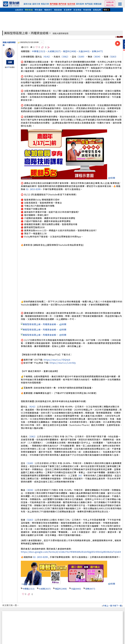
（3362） (65, 57)
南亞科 (66, 51)
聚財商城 (29, 10)
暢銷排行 (48, 10)
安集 (94, 51)
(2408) (73, 51)
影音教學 (68, 10)
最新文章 (36, 4)
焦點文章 (45, 4)
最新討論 (27, 4)
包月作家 (71, 4)
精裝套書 (58, 10)
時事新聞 (87, 10)
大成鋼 (51, 51)
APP (8, 67)
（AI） (80, 466)
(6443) (86, 51)
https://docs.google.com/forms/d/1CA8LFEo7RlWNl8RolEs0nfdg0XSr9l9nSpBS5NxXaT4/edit (71, 543)
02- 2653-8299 (33, 189)
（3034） (97, 57)
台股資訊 (19, 10)
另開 (112, 178)
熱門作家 (62, 4)
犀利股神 (80, 4)
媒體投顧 (98, 4)
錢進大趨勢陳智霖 (61, 33)
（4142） (47, 57)
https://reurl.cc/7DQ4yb (57, 350)
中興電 (35, 51)
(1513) (42, 51)
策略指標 (97, 10)
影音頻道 (77, 10)
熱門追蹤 (89, 4)
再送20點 (110, 5)
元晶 (81, 51)
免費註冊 (110, 2)
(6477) (100, 51)
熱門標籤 (54, 4)
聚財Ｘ (106, 10)
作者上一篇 (107, 596)
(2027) (57, 51)
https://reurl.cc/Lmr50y (63, 353)
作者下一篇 (118, 596)
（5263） (113, 57)
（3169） (81, 57)
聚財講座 (38, 10)
